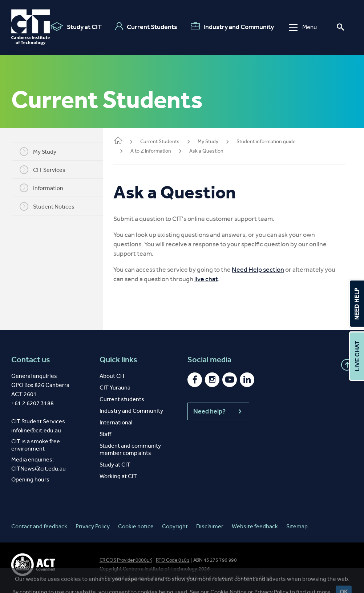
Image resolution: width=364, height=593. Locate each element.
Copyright (175, 526)
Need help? (218, 411)
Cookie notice (136, 526)
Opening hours (30, 479)
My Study (42, 152)
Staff (105, 434)
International (116, 422)
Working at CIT (118, 476)
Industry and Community (232, 27)
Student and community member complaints (130, 449)
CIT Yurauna (115, 388)
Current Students (146, 27)
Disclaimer (210, 526)
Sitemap (297, 526)
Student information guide (275, 142)
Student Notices (51, 206)
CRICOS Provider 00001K (126, 560)
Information (46, 188)
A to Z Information (159, 151)
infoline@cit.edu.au (36, 430)
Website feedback (255, 526)
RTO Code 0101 (173, 560)
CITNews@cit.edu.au (39, 469)
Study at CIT (76, 27)
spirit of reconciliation (137, 578)
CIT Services (47, 170)
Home (127, 141)
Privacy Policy (93, 526)
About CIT (112, 376)
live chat (215, 279)
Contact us (31, 360)
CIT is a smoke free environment (36, 445)
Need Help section (267, 270)
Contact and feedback (39, 526)
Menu (303, 27)
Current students (122, 399)
